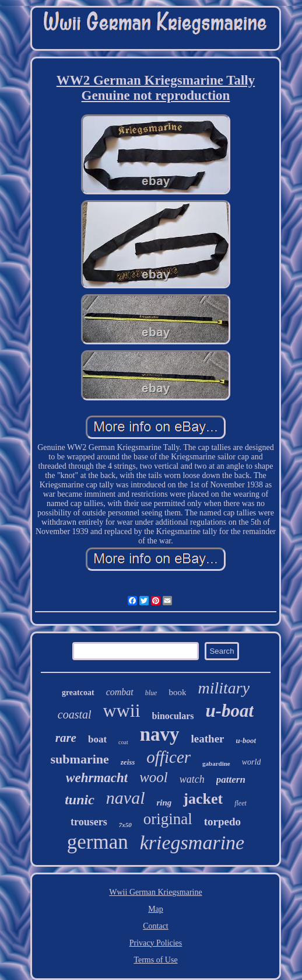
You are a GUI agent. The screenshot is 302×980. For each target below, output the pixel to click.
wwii (122, 710)
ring (164, 803)
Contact (156, 926)
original (168, 819)
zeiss (128, 762)
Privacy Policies (156, 943)
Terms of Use (155, 960)
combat (120, 692)
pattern (231, 780)
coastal (75, 714)
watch (192, 779)
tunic (80, 800)
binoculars (173, 716)
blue (151, 693)
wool (154, 777)
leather (208, 739)
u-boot (246, 740)
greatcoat (78, 693)
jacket (203, 799)
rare (66, 738)
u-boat (230, 711)
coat (123, 742)
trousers (89, 822)
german (98, 842)
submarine (80, 759)
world (252, 762)
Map (156, 909)
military (224, 688)
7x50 (125, 825)
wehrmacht (97, 778)
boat (97, 739)
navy (160, 734)
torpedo (222, 822)
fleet (240, 803)
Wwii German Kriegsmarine (155, 892)
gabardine (216, 763)
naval (126, 798)
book (177, 692)
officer (168, 757)
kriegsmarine (192, 843)
